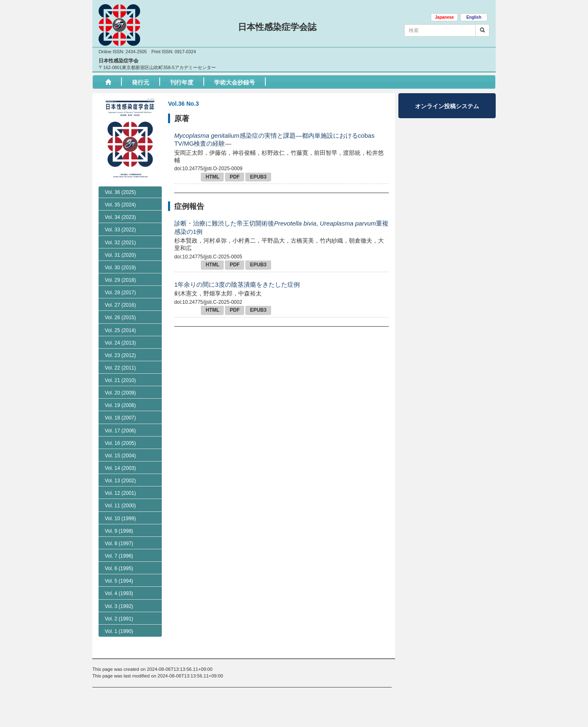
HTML (212, 177)
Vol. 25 (120, 366)
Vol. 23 (120, 391)
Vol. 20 (120, 428)
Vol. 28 (120, 328)
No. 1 (115, 228)
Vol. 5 (119, 616)
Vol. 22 (120, 403)
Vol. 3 (119, 642)
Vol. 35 (120, 240)
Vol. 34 (120, 253)
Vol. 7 (119, 591)
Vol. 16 (120, 479)
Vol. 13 (120, 516)
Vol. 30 (120, 303)
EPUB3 (258, 177)
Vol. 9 (119, 566)
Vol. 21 (120, 416)
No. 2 (115, 216)
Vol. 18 (120, 454)
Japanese (445, 17)
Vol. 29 (120, 315)
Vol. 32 (120, 278)
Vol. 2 (119, 654)
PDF (235, 177)
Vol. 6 (119, 604)
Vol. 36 (120, 192)
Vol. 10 (120, 554)
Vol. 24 (120, 378)
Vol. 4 (119, 629)
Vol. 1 (119, 667)
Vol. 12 (120, 529)
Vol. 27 (120, 340)
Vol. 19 (120, 441)
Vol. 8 (119, 579)
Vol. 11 (120, 541)
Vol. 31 (120, 290)
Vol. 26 (120, 353)
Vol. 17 (120, 466)
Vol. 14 (120, 504)
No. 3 (115, 204)
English (474, 17)
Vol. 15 (120, 491)
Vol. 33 (120, 265)
